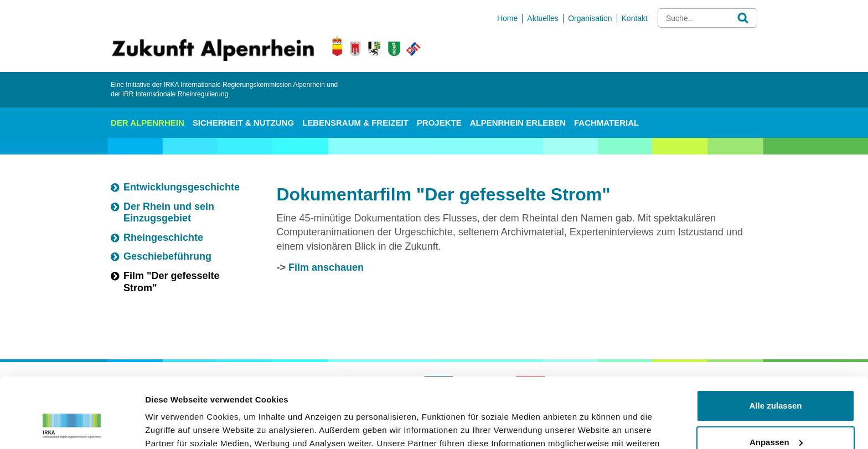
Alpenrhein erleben (518, 123)
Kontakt (635, 18)
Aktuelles (543, 18)
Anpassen (776, 382)
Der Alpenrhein (148, 123)
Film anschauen (326, 267)
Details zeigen (173, 427)
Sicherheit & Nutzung (243, 123)
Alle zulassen (775, 346)
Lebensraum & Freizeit (355, 123)
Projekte (439, 123)
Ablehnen (776, 418)
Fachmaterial (606, 123)
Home (507, 18)
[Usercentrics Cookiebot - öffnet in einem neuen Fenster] (72, 427)
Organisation (590, 18)
